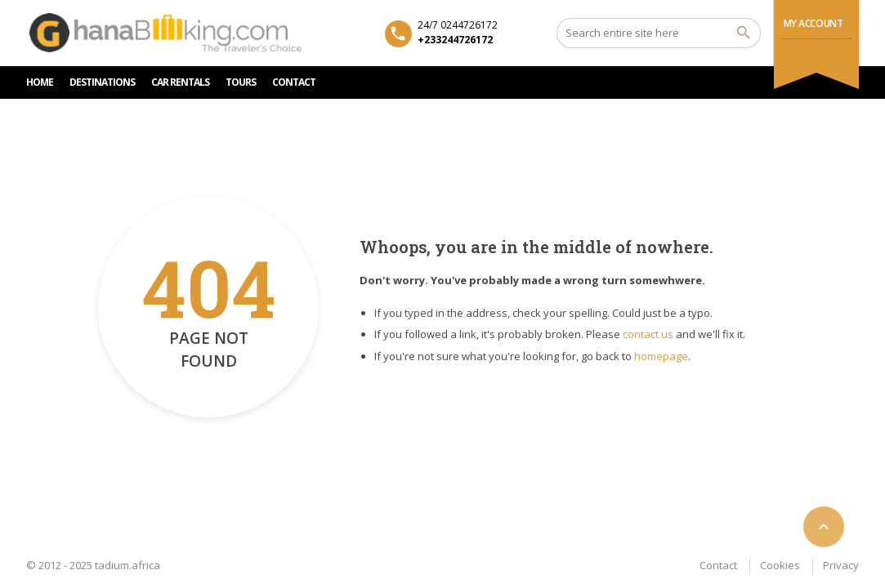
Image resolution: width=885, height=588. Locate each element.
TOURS (241, 82)
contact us (648, 334)
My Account (813, 23)
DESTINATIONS (102, 82)
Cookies (780, 565)
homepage (661, 356)
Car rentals (180, 82)
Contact (718, 565)
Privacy (841, 565)
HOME (40, 82)
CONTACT (294, 82)
